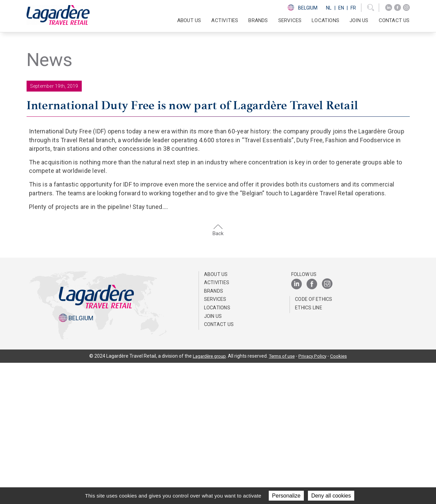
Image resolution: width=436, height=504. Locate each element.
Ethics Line (309, 449)
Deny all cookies (331, 496)
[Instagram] (406, 8)
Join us (359, 20)
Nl (329, 8)
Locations (325, 20)
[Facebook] (398, 8)
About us (216, 415)
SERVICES (290, 20)
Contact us (394, 20)
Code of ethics (314, 440)
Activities (217, 424)
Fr (353, 8)
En (341, 8)
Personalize (286, 496)
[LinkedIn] (389, 8)
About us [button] (189, 20)
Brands (258, 20)
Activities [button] (225, 20)
